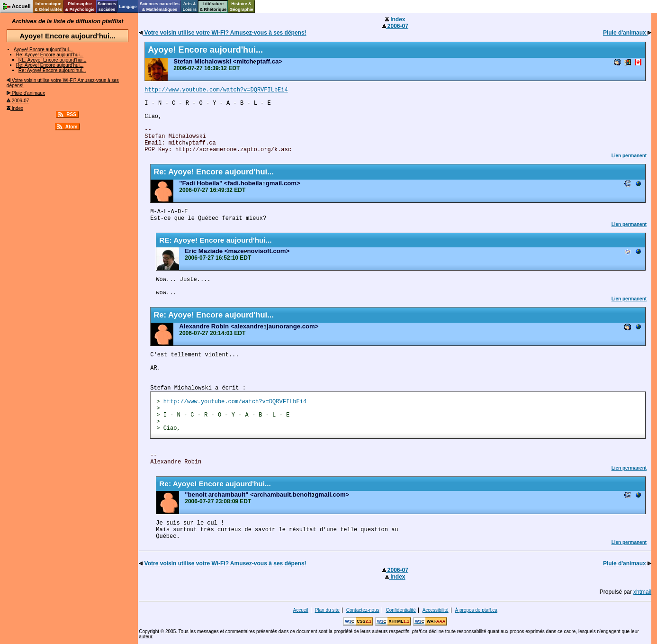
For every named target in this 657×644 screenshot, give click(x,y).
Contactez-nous (363, 610)
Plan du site (327, 610)
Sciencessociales (107, 7)
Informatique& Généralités (48, 7)
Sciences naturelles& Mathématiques (160, 7)
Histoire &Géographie (242, 7)
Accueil (301, 610)
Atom (72, 127)
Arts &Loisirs (190, 7)
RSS (71, 114)
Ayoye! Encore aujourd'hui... (43, 50)
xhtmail (642, 592)
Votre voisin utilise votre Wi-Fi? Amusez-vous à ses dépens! (222, 33)
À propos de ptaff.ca (476, 610)
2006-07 (18, 101)
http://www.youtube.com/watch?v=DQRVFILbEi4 (216, 90)
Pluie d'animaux (26, 93)
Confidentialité (401, 610)
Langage (128, 7)
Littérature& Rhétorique (213, 7)
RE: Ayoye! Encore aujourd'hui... (52, 60)
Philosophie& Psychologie (80, 7)
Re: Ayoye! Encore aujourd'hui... (50, 55)
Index (15, 108)
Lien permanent (629, 156)
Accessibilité (436, 610)
